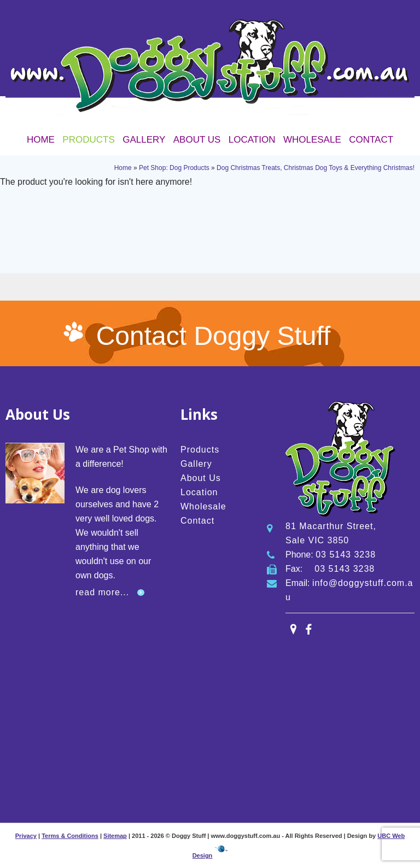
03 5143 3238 (346, 555)
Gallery (144, 140)
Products (88, 140)
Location (252, 140)
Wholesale (312, 140)
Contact (371, 140)
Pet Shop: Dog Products (174, 168)
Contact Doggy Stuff (214, 336)
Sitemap (115, 836)
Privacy (26, 836)
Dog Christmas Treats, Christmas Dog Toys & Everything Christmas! (316, 168)
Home (41, 140)
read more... (102, 592)
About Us (197, 140)
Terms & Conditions (70, 836)
